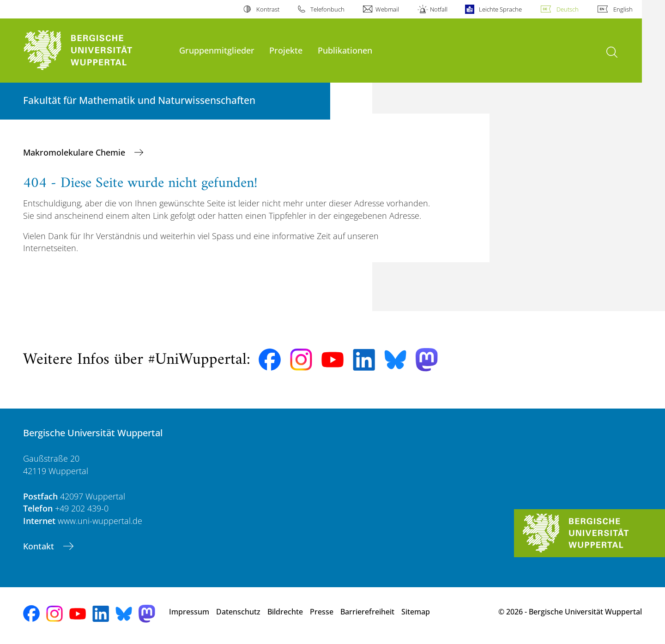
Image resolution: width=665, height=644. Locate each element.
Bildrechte (285, 612)
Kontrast (268, 9)
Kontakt (40, 546)
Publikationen (345, 50)
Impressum (189, 612)
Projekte (286, 50)
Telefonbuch (327, 9)
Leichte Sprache (500, 9)
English (623, 9)
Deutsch (568, 9)
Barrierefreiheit (367, 612)
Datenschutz (238, 612)
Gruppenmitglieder (217, 50)
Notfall (439, 9)
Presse (322, 612)
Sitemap (416, 612)
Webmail (387, 9)
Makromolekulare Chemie (75, 152)
